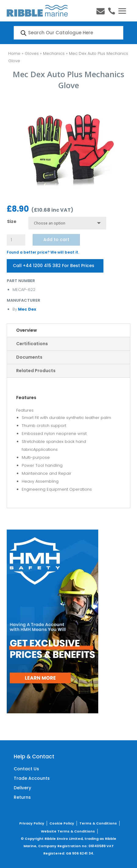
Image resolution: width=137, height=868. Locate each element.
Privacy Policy (32, 823)
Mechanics (54, 53)
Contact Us (26, 769)
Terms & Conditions (98, 823)
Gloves (32, 53)
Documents (29, 357)
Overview (27, 330)
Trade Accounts (32, 778)
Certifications (32, 344)
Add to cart (56, 240)
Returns (22, 797)
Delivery (22, 788)
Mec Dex (27, 309)
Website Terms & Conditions (68, 831)
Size (12, 221)
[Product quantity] (16, 240)
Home (14, 53)
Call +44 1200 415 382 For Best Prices (54, 266)
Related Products (36, 371)
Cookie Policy (62, 823)
